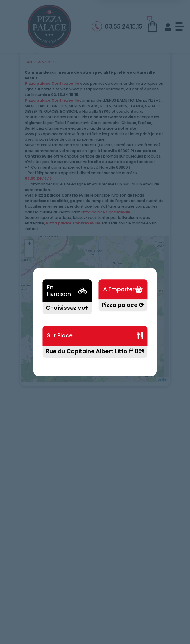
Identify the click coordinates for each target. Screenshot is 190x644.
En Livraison (59, 291)
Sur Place (60, 336)
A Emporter (119, 290)
